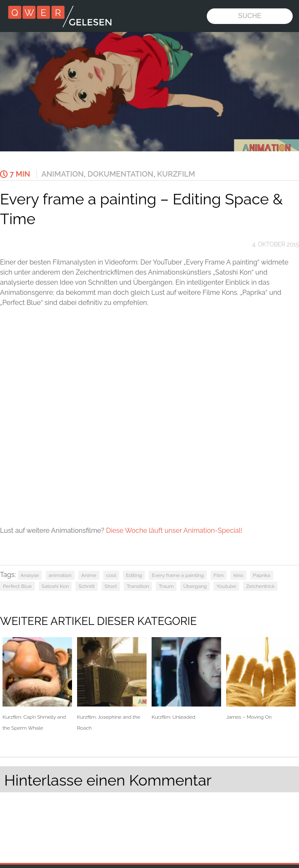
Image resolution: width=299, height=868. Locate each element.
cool (111, 575)
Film (219, 575)
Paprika (262, 575)
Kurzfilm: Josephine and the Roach (112, 684)
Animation (63, 174)
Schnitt (87, 586)
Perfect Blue (17, 586)
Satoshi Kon (55, 586)
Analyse (30, 575)
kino (238, 575)
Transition (138, 586)
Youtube (226, 586)
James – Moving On (261, 679)
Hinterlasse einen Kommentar (108, 780)
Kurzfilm (176, 174)
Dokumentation (120, 174)
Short (111, 586)
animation (60, 575)
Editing (134, 575)
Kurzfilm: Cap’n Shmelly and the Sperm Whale (37, 684)
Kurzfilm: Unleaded (186, 679)
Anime (89, 575)
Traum (166, 586)
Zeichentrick (260, 586)
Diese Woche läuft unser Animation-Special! (174, 531)
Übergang (195, 586)
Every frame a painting (178, 575)
